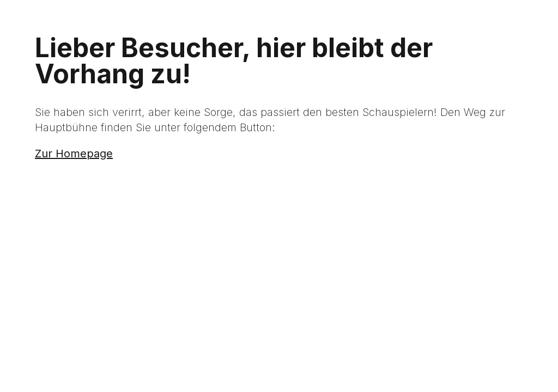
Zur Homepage (74, 154)
